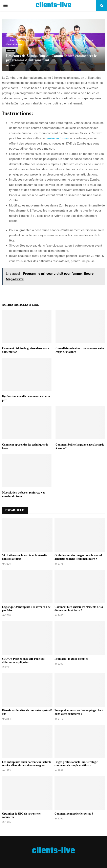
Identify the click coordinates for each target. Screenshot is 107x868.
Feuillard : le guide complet (71, 659)
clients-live (53, 5)
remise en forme (57, 138)
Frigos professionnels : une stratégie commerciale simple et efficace (76, 764)
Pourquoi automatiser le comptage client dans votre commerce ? (79, 712)
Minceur (11, 51)
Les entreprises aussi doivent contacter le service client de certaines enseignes (27, 764)
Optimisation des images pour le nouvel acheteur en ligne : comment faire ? (78, 557)
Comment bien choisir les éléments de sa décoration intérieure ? (79, 609)
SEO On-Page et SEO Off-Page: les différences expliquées (23, 661)
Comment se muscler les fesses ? (74, 814)
